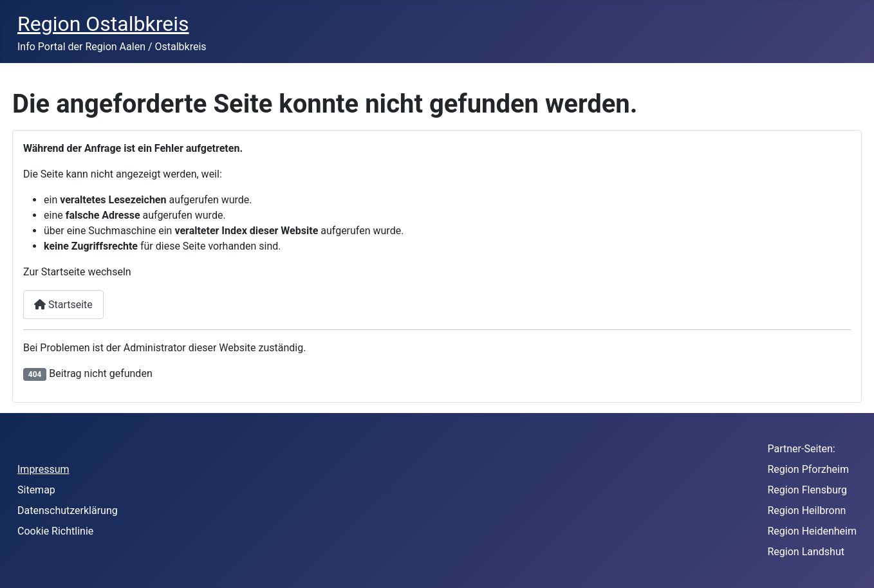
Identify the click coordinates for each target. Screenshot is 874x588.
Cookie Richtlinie (55, 531)
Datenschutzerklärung (68, 510)
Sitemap (36, 490)
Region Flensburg (808, 490)
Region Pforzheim (809, 469)
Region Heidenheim (813, 531)
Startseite (63, 305)
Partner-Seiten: (802, 449)
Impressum (43, 469)
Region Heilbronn (807, 510)
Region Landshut (806, 552)
